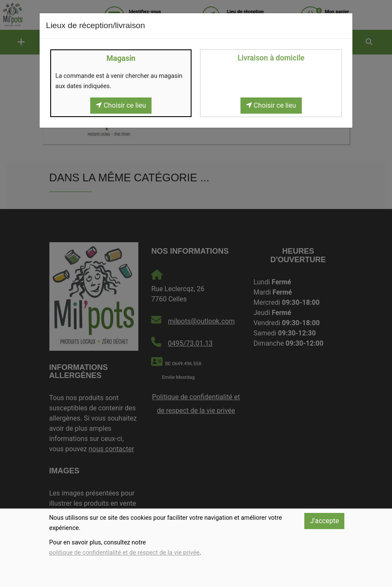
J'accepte (324, 521)
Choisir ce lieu (121, 105)
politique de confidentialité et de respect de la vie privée (124, 553)
